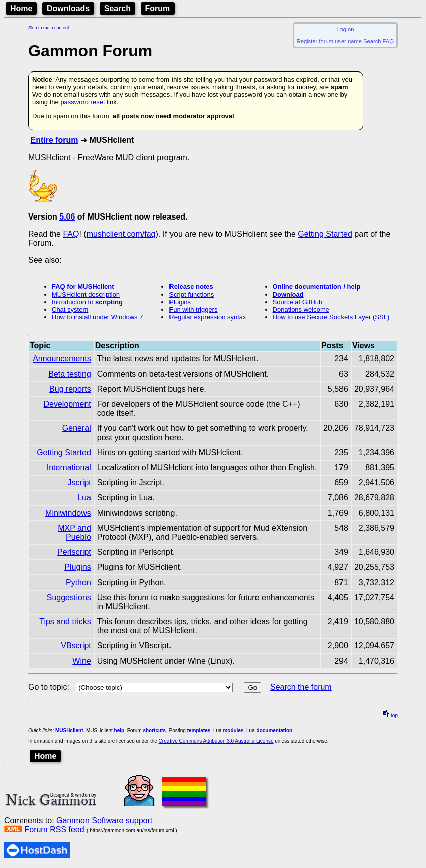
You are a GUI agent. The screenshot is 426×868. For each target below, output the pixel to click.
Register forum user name (329, 41)
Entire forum (54, 140)
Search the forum (301, 687)
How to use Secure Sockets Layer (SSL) (331, 317)
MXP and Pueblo (74, 532)
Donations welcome (301, 309)
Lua (84, 498)
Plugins (180, 302)
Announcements (62, 359)
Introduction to (87, 302)
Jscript (79, 483)
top (390, 716)
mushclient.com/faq (121, 234)
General (77, 428)
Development (67, 404)
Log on (345, 29)
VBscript (76, 646)
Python (78, 582)
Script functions (191, 294)
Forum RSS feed (54, 829)
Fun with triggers (193, 309)
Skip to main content (49, 28)
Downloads (68, 8)
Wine (81, 661)
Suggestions (69, 597)
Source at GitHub (298, 302)
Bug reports (70, 389)
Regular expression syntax (207, 317)
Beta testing (70, 374)
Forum (158, 8)
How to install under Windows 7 (97, 317)
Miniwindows (68, 513)
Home (21, 8)
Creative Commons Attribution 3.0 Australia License (216, 741)
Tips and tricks (65, 622)
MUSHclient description (86, 294)
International (69, 467)
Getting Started (325, 234)
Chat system (70, 309)
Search (117, 8)
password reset (82, 102)
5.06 (67, 217)
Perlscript (74, 552)
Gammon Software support (104, 820)
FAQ (388, 41)
